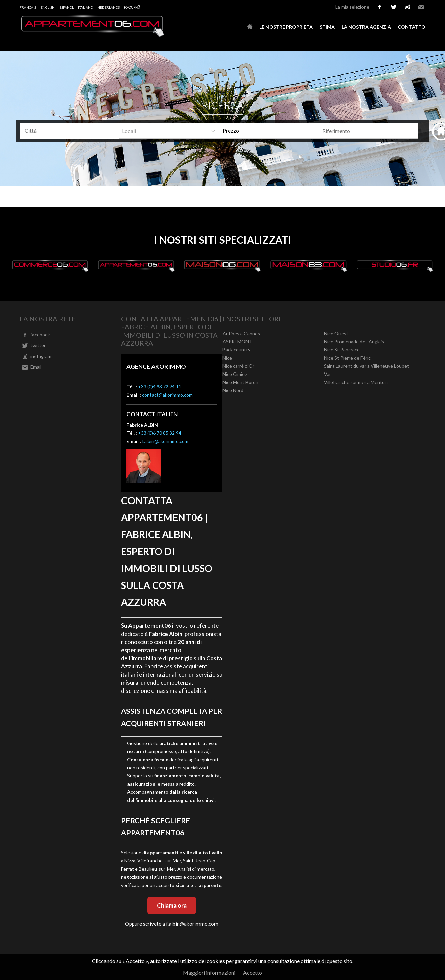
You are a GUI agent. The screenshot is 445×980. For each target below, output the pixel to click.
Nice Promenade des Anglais (354, 342)
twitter (394, 7)
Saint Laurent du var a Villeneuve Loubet (367, 366)
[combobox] (69, 131)
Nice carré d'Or (238, 366)
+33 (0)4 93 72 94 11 (160, 387)
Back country (236, 350)
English (48, 7)
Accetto (253, 972)
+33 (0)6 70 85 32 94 (160, 433)
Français (28, 7)
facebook (380, 7)
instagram (407, 7)
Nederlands (109, 7)
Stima (327, 27)
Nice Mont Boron (240, 382)
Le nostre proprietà (286, 27)
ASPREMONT (237, 342)
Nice (227, 358)
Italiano (86, 7)
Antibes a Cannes (241, 333)
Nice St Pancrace (342, 350)
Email (421, 7)
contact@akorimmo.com (167, 395)
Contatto (412, 27)
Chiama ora (172, 905)
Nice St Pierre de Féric (347, 358)
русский (132, 7)
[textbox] (72, 131)
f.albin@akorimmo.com (165, 441)
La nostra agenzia (366, 27)
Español (66, 7)
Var (327, 374)
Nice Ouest (336, 333)
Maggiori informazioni (209, 972)
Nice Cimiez (235, 374)
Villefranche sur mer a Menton (356, 382)
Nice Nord (233, 390)
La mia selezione (352, 7)
